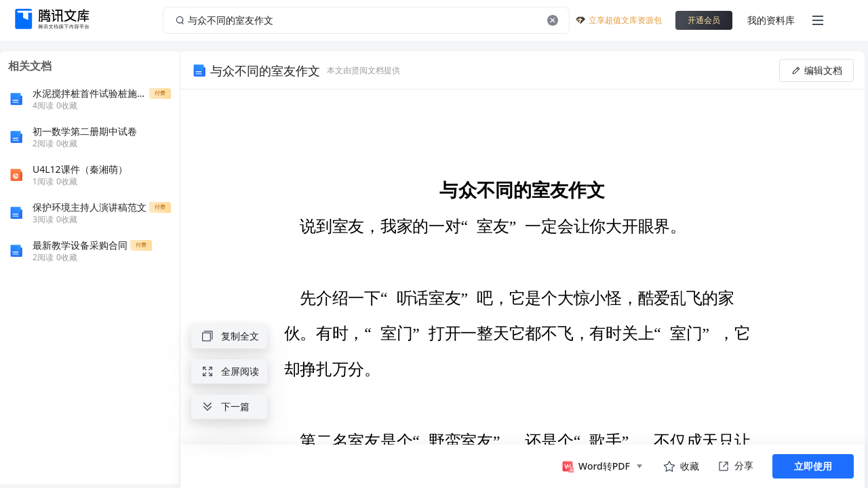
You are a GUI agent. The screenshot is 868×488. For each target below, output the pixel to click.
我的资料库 (771, 20)
